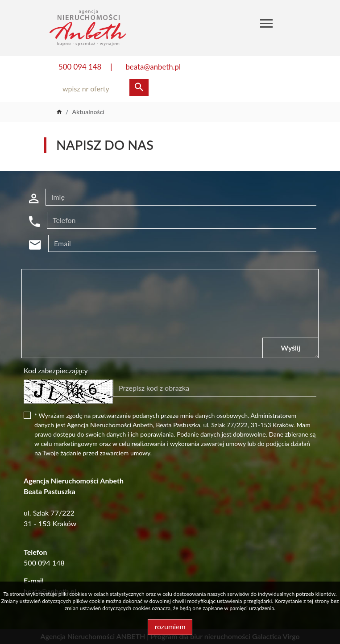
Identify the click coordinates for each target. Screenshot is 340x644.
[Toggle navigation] (266, 25)
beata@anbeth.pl (153, 67)
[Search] (101, 89)
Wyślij (290, 348)
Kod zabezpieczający (56, 370)
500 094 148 (80, 67)
